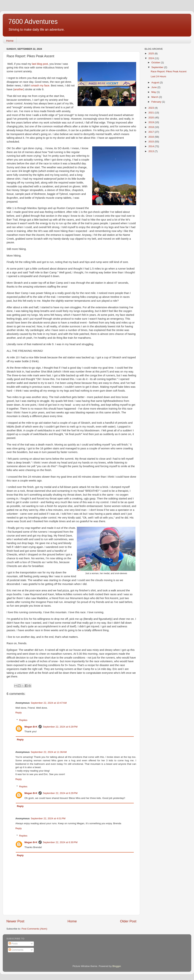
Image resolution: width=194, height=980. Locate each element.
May (154, 92)
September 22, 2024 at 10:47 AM (49, 703)
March (155, 97)
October (156, 62)
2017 (152, 132)
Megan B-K (31, 727)
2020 (152, 118)
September (158, 67)
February (157, 102)
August (156, 82)
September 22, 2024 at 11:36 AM (49, 752)
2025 (152, 53)
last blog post (40, 64)
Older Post (128, 921)
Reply (19, 713)
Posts (13, 944)
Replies (23, 720)
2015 (152, 142)
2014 (152, 146)
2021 (152, 113)
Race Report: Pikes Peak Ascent (169, 71)
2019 (152, 122)
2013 (152, 151)
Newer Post (15, 921)
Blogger (117, 966)
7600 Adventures (33, 22)
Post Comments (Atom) (34, 929)
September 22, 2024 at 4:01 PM (48, 818)
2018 (152, 127)
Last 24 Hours (158, 76)
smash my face (40, 86)
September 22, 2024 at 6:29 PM (60, 727)
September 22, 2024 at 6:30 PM (60, 842)
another (19, 89)
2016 (152, 137)
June (154, 87)
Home (10, 41)
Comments (16, 950)
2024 (152, 58)
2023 (152, 108)
